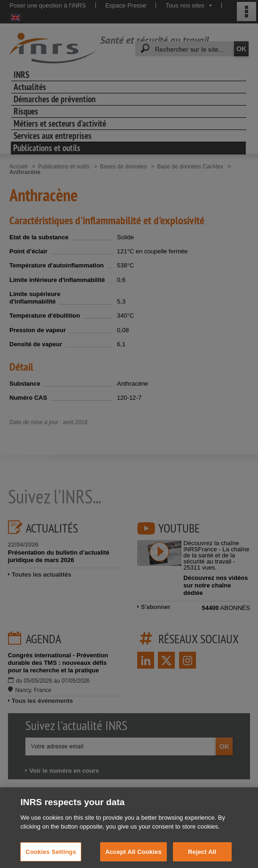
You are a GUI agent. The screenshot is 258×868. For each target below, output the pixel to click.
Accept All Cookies (133, 857)
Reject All (202, 857)
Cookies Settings (51, 857)
